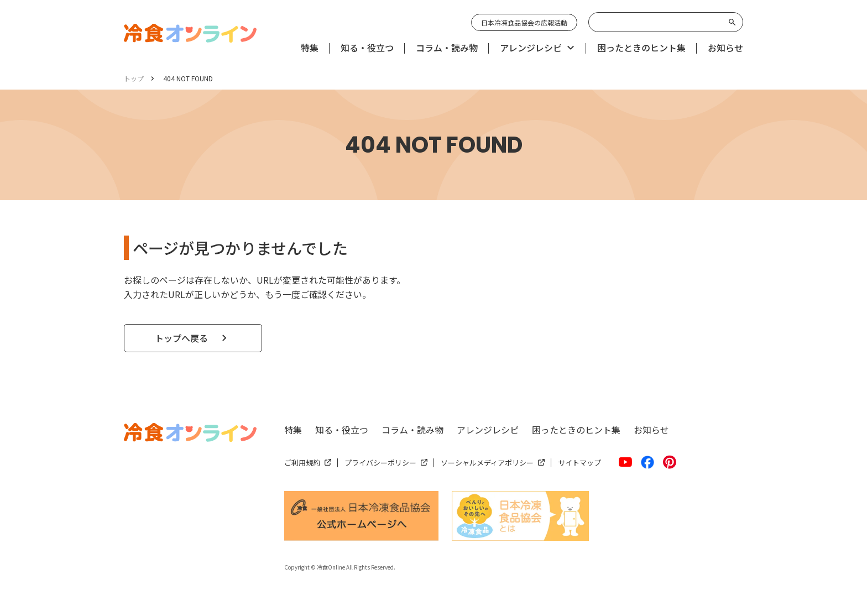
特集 (293, 430)
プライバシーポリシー (380, 463)
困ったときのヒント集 (576, 430)
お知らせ (651, 430)
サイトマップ (579, 463)
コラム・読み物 (412, 430)
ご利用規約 (302, 463)
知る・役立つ (342, 430)
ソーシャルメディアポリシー (487, 463)
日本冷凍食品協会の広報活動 (524, 22)
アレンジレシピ (488, 430)
